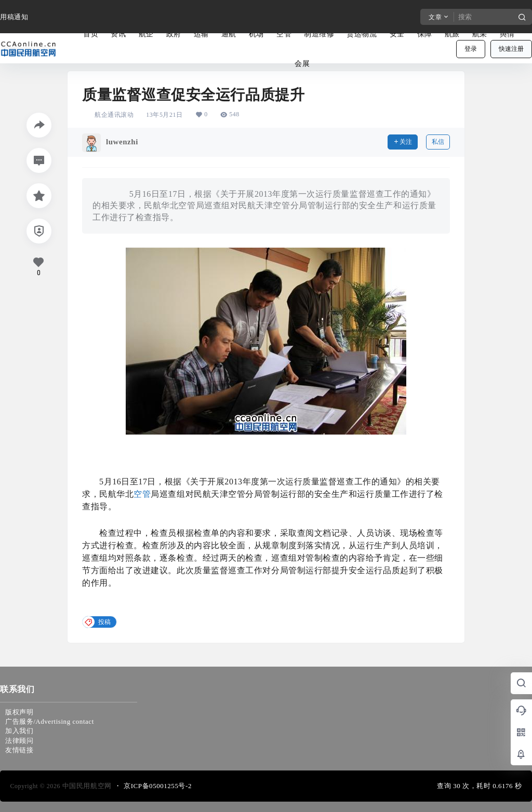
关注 (403, 142)
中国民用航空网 (86, 786)
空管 (142, 494)
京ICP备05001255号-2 (158, 786)
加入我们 (19, 731)
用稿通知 (14, 17)
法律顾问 (19, 741)
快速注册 (511, 49)
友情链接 (19, 750)
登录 (471, 49)
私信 (438, 142)
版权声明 (19, 712)
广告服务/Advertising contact (50, 721)
